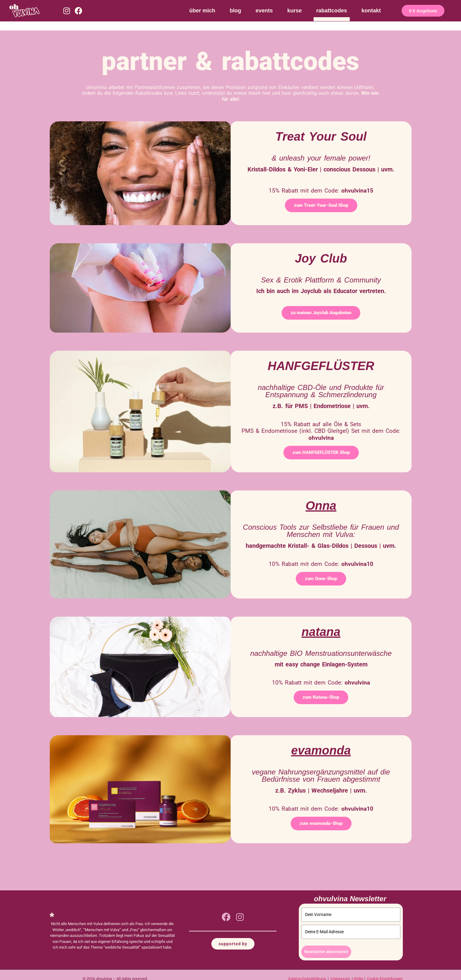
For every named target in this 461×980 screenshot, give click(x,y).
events (264, 11)
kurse (295, 11)
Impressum (341, 970)
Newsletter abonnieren (326, 943)
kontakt (371, 11)
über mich (202, 11)
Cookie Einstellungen (385, 970)
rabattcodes (332, 11)
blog (235, 11)
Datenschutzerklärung (307, 970)
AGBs (358, 970)
